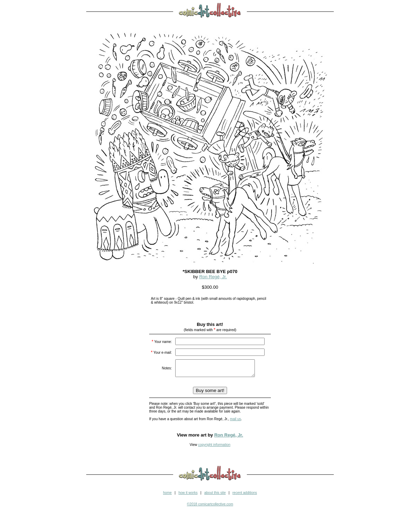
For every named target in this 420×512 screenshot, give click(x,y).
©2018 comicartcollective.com (210, 507)
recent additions (245, 496)
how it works (188, 496)
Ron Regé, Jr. (213, 277)
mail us (235, 422)
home (167, 496)
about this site (215, 496)
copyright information (214, 448)
